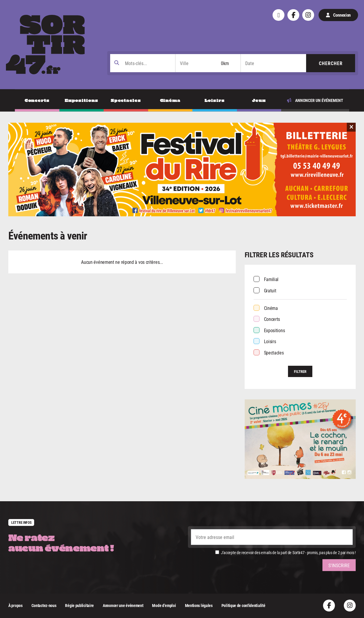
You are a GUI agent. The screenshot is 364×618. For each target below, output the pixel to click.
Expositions (274, 330)
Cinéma (271, 308)
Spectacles (274, 353)
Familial (271, 279)
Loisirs (270, 341)
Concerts (272, 319)
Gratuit (270, 290)
